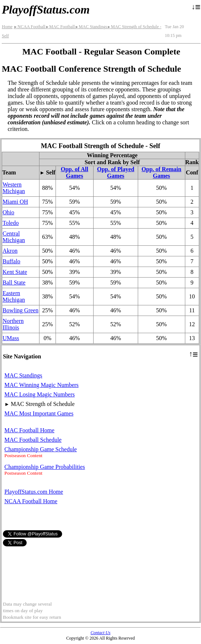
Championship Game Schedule (41, 449)
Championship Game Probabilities (45, 467)
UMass (11, 338)
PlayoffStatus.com (46, 10)
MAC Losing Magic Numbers (39, 394)
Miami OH (15, 202)
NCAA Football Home (31, 501)
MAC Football (60, 27)
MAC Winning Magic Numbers (41, 385)
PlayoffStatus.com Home (34, 492)
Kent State (15, 272)
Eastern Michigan (14, 296)
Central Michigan (14, 237)
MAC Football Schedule (33, 440)
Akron (10, 251)
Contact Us (100, 633)
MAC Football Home (29, 430)
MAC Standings (91, 27)
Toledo (11, 223)
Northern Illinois (13, 324)
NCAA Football (29, 27)
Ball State (14, 283)
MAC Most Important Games (39, 413)
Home (7, 27)
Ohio (8, 212)
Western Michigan (14, 188)
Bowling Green (20, 310)
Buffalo (12, 261)
